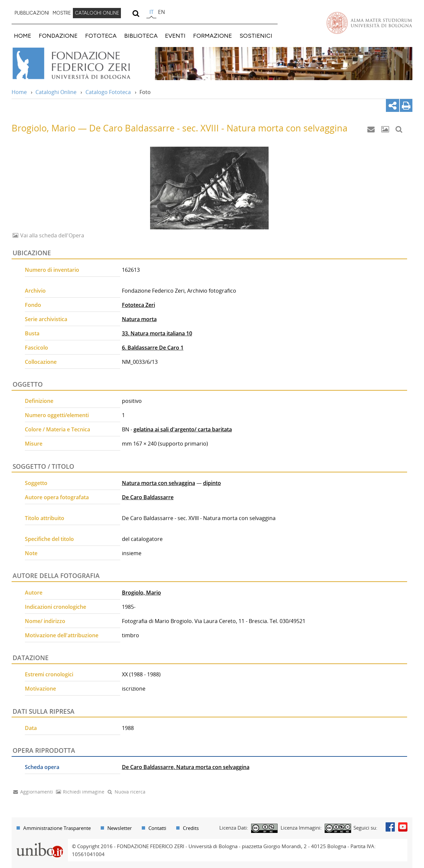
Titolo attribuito (45, 518)
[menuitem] (32, 13)
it (152, 12)
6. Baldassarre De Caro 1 (153, 348)
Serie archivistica (46, 319)
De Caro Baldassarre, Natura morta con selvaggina (186, 767)
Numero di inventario (52, 270)
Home (19, 92)
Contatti (157, 828)
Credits (191, 828)
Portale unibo (40, 843)
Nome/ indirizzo (45, 621)
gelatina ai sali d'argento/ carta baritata (183, 429)
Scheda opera (42, 767)
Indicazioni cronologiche (55, 607)
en (161, 12)
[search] (136, 13)
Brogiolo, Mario (141, 593)
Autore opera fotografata (57, 497)
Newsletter (120, 828)
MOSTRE (62, 13)
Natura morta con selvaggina (159, 483)
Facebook (390, 827)
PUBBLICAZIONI (32, 13)
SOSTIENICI (256, 36)
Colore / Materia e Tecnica (57, 429)
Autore (34, 593)
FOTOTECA (101, 36)
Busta (32, 333)
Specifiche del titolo (49, 539)
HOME (23, 36)
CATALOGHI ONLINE (97, 13)
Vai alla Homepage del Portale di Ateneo (369, 23)
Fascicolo (36, 348)
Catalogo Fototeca (108, 92)
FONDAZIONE (58, 36)
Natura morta (139, 319)
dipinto (212, 483)
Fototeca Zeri (138, 305)
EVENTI (175, 36)
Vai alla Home (80, 64)
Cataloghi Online (56, 92)
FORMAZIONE (212, 36)
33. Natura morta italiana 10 (157, 333)
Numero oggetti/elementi (57, 415)
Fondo (33, 305)
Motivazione (40, 689)
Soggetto (36, 483)
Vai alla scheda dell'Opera (52, 235)
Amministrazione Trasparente (57, 828)
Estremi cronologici (49, 674)
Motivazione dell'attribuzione (62, 635)
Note (31, 553)
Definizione (39, 401)
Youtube (403, 827)
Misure (34, 444)
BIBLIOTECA (141, 36)
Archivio (35, 291)
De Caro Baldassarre (148, 497)
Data (31, 728)
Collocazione (41, 362)
